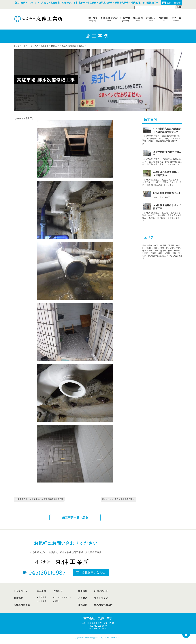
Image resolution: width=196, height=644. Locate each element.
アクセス (176, 19)
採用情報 (164, 19)
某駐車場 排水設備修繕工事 (74, 46)
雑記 (57, 601)
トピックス (33, 46)
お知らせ (151, 19)
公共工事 (43, 597)
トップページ (21, 591)
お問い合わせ (174, 3)
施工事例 (138, 19)
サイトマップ (101, 598)
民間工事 (55, 46)
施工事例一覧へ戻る (75, 518)
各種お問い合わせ (94, 572)
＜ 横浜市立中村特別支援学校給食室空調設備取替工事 (39, 499)
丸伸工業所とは (109, 19)
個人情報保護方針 (103, 605)
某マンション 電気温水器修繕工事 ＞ (118, 499)
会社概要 (93, 19)
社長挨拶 (125, 19)
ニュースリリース (63, 597)
